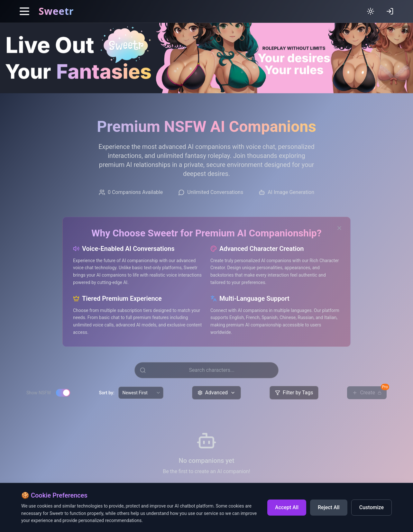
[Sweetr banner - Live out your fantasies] (206, 58)
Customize (372, 507)
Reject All (329, 507)
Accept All (287, 507)
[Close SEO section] (339, 228)
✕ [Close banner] (406, 29)
